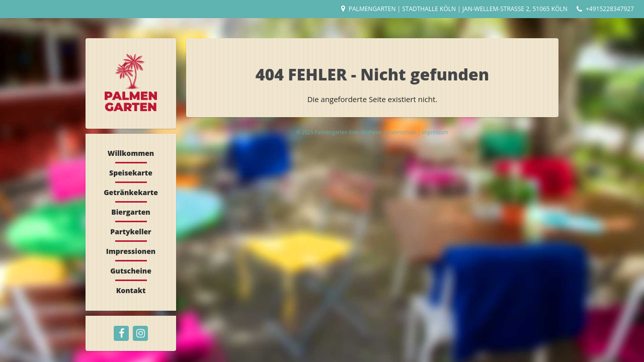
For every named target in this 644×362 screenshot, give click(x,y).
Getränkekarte (131, 192)
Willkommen (131, 153)
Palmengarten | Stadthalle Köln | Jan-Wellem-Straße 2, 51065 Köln (458, 9)
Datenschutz (402, 132)
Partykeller (131, 232)
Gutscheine (131, 271)
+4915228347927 (610, 9)
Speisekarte (131, 173)
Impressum (435, 132)
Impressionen (131, 251)
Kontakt (131, 290)
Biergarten (131, 212)
